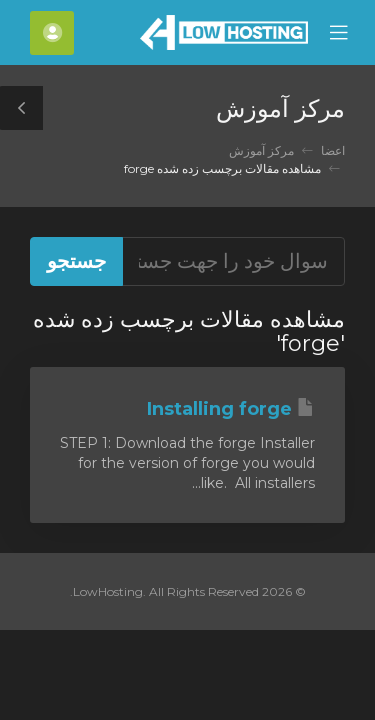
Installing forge (231, 409)
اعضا (333, 150)
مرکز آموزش (261, 150)
